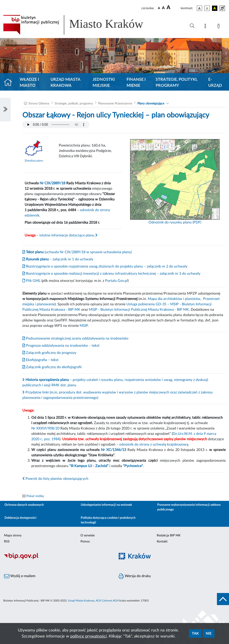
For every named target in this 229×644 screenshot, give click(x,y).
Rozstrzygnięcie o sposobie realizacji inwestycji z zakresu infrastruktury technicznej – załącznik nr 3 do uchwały (111, 274)
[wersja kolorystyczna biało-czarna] (207, 8)
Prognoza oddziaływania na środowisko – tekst (61, 346)
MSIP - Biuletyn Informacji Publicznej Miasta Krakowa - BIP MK (139, 310)
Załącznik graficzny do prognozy (49, 353)
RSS (7, 542)
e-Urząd (215, 83)
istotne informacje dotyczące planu (68, 235)
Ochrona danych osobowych (24, 505)
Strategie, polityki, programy (177, 83)
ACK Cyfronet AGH (107, 601)
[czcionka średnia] (163, 8)
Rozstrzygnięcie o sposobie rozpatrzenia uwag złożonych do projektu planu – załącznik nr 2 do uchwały (105, 266)
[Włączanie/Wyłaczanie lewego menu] (5, 110)
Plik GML (31, 281)
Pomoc (85, 542)
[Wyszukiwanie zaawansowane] (192, 26)
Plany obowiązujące (151, 104)
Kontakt (162, 542)
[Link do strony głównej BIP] (80, 25)
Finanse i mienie (136, 83)
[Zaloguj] (219, 27)
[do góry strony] (223, 599)
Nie (209, 633)
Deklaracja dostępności (20, 518)
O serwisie (88, 536)
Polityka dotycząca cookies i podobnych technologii (108, 520)
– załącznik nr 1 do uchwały (58, 259)
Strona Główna (39, 104)
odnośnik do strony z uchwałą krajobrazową (154, 444)
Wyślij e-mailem (20, 576)
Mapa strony (13, 536)
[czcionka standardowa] (159, 8)
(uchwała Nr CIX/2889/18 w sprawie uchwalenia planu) (77, 252)
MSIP (84, 326)
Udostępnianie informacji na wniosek (106, 505)
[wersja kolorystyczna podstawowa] (199, 8)
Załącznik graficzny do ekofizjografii (52, 367)
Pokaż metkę (35, 496)
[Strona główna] (10, 83)
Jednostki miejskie (104, 83)
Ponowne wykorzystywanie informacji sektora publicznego (189, 507)
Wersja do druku (135, 576)
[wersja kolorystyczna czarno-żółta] (215, 8)
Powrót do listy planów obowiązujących (55, 479)
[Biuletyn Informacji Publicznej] (57, 559)
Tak (195, 633)
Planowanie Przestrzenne (115, 104)
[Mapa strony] (206, 27)
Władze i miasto (29, 83)
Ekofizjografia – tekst (40, 360)
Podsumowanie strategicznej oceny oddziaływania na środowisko (75, 338)
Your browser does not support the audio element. (56, 125)
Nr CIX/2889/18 (52, 183)
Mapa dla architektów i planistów (174, 299)
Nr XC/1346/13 (113, 450)
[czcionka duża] (173, 8)
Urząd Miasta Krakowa (65, 83)
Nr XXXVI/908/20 (45, 428)
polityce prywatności (88, 636)
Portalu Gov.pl (116, 281)
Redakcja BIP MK (169, 536)
